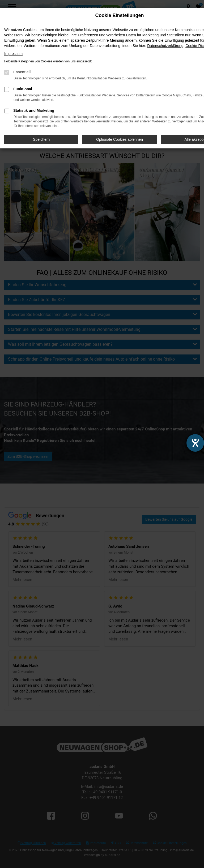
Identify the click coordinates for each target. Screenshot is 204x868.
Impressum (13, 54)
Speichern (41, 139)
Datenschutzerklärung (165, 46)
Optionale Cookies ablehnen (120, 139)
